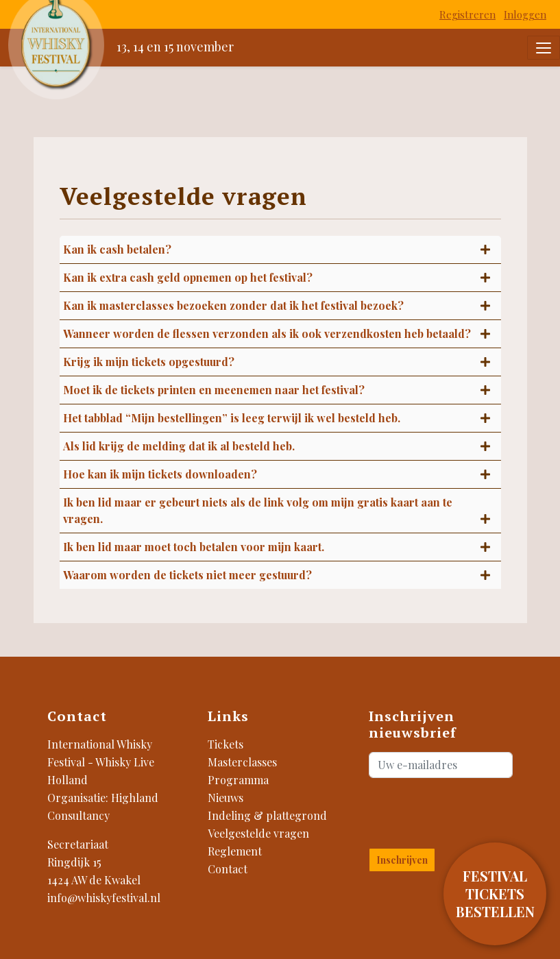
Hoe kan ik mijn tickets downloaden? (160, 474)
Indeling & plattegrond (267, 815)
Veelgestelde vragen (258, 833)
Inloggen (525, 14)
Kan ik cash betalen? (117, 249)
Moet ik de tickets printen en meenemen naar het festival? (214, 390)
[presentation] (449, 810)
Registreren (467, 14)
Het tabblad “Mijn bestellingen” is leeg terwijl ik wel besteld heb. (232, 418)
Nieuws (226, 798)
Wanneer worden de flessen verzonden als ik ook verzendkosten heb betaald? (267, 333)
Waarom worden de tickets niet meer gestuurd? (187, 575)
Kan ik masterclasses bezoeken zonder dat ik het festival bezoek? (233, 305)
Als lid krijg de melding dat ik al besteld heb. (179, 446)
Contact (228, 869)
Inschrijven (402, 860)
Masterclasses (242, 762)
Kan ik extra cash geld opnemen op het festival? (188, 277)
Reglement (235, 851)
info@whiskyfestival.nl (104, 898)
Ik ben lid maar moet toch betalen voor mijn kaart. (194, 547)
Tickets (226, 744)
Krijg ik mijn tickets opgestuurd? (149, 362)
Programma (238, 780)
